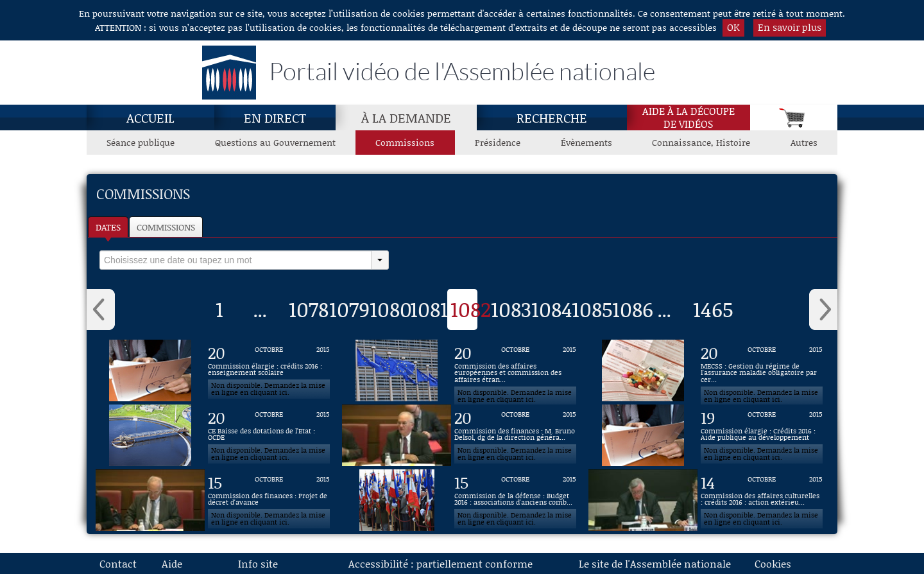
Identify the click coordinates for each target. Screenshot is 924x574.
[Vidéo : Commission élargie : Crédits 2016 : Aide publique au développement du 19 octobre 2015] (762, 435)
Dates (108, 227)
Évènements (586, 142)
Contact (118, 563)
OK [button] (733, 27)
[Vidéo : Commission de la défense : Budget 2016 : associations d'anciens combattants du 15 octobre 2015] (515, 500)
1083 (511, 309)
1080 (391, 309)
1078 (309, 309)
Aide (172, 563)
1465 (713, 309)
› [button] (823, 309)
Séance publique (141, 142)
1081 (429, 309)
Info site (258, 563)
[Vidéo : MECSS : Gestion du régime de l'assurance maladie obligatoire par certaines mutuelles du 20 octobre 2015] (762, 370)
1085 (592, 309)
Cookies (773, 563)
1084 (552, 309)
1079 (349, 309)
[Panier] (794, 117)
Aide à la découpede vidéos (689, 117)
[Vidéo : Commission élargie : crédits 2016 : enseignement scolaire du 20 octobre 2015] (269, 370)
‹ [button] (101, 309)
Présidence (498, 142)
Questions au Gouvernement (275, 142)
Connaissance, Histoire (701, 142)
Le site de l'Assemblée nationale (655, 563)
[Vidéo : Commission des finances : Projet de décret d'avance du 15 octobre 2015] (269, 500)
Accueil (150, 117)
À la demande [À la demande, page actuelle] (406, 117)
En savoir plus (790, 27)
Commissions (166, 227)
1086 (633, 309)
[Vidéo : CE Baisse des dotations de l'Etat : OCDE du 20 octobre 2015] (269, 435)
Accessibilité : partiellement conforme (441, 563)
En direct (275, 117)
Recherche (552, 117)
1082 (471, 309)
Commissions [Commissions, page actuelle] (405, 142)
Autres (804, 142)
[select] (235, 260)
